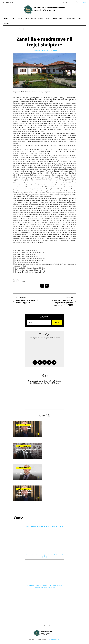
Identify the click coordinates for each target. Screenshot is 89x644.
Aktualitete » (71, 18)
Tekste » (62, 18)
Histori (29, 29)
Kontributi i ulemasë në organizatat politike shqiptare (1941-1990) (62, 303)
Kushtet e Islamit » (37, 18)
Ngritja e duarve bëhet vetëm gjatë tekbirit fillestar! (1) (26, 493)
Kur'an (20, 18)
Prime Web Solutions (54, 639)
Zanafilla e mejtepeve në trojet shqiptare (27, 301)
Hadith (27, 18)
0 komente (55, 50)
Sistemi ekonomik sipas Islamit (26, 472)
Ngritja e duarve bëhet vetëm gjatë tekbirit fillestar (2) (26, 428)
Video (79, 18)
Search (57, 322)
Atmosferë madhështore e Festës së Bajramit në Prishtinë (44, 526)
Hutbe (55, 18)
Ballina (6, 18)
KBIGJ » (13, 18)
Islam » (48, 18)
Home (21, 29)
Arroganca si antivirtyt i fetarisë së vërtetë (26, 451)
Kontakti (7, 23)
